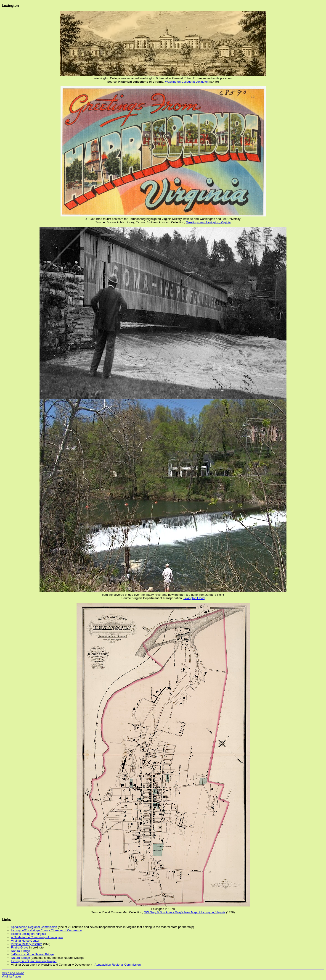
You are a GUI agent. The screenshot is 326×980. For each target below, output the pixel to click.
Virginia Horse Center (25, 941)
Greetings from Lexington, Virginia (208, 222)
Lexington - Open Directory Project (34, 961)
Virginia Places (12, 976)
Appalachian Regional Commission (34, 927)
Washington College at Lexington (187, 82)
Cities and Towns (13, 973)
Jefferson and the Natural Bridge (32, 954)
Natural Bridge (20, 951)
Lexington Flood (194, 598)
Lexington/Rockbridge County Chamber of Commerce (46, 930)
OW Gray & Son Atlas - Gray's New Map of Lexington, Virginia (184, 912)
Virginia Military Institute (27, 944)
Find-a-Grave (20, 947)
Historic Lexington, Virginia (29, 934)
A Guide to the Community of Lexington (37, 937)
